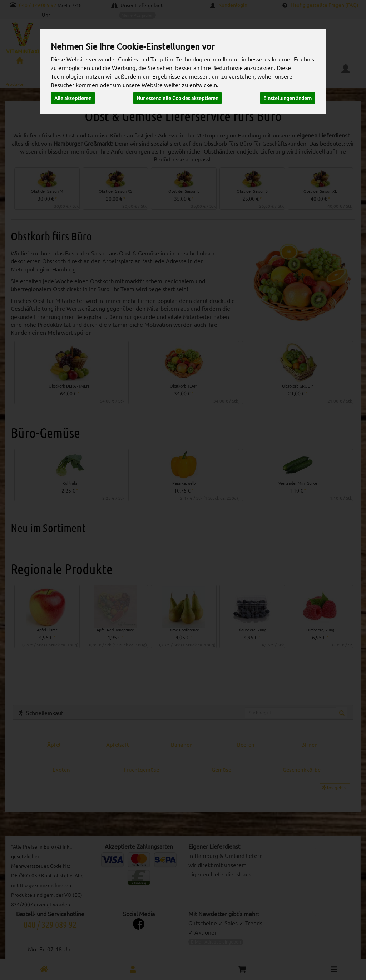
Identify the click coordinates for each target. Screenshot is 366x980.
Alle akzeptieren (73, 98)
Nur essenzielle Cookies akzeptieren (177, 98)
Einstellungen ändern (288, 98)
